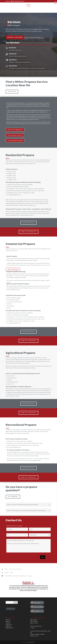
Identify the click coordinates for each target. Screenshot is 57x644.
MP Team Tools (11, 609)
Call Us (8, 1)
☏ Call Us (32, 628)
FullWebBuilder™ (31, 642)
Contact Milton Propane (15, 141)
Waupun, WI (8, 626)
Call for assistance (13, 269)
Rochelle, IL (8, 623)
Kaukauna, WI (9, 625)
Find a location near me (15, 135)
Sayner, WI (8, 621)
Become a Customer (15, 37)
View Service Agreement (15, 130)
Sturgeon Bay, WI (9, 628)
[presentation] (17, 558)
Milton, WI (8, 620)
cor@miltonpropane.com (18, 576)
